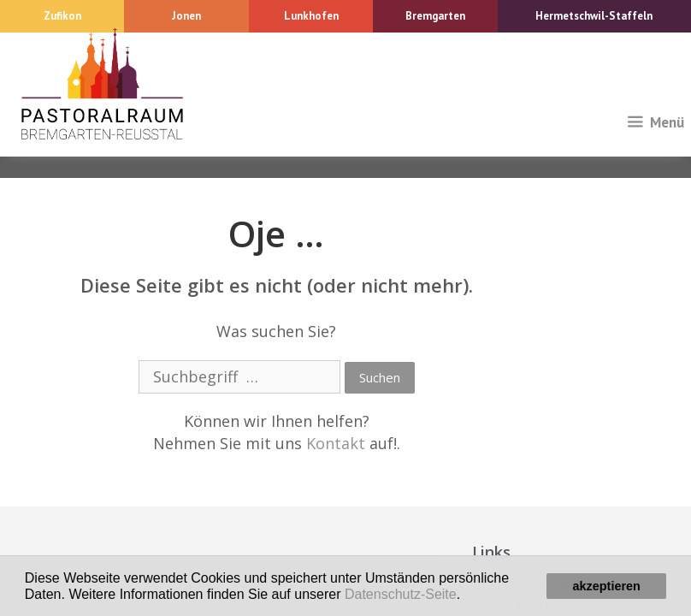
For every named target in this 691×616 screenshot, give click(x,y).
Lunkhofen (311, 16)
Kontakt (336, 443)
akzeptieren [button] (607, 586)
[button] (467, 595)
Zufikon (62, 16)
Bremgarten (435, 16)
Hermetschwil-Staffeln (594, 16)
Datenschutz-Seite (401, 594)
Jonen (186, 16)
